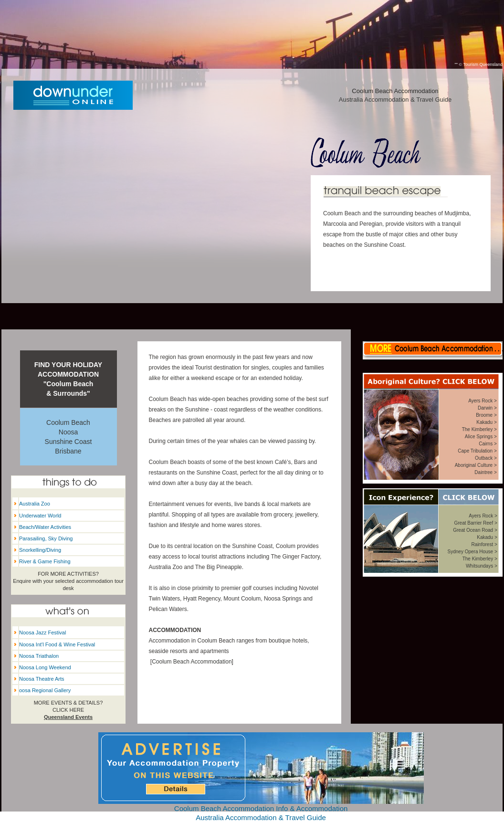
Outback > (486, 458)
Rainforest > (484, 544)
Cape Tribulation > (477, 451)
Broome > (486, 415)
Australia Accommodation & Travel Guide (395, 100)
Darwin (485, 408)
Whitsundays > (482, 566)
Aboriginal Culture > (476, 465)
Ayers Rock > (483, 401)
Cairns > (488, 444)
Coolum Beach (68, 422)
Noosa (68, 432)
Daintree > (485, 472)
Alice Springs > (481, 437)
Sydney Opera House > (472, 552)
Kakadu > (487, 422)
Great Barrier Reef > (475, 523)
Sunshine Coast (68, 442)
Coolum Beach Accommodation (192, 662)
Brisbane (68, 451)
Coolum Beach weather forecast (433, 691)
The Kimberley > (479, 429)
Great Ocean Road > (475, 530)
